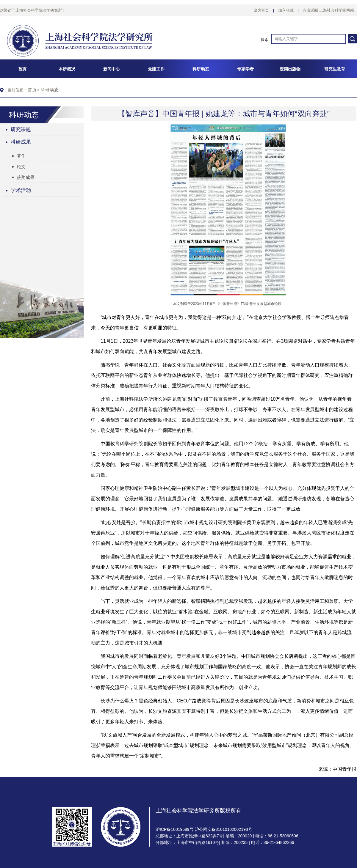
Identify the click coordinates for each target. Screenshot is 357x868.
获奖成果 (23, 177)
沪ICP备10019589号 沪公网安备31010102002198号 (204, 829)
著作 (19, 156)
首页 (32, 90)
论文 (19, 167)
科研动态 (50, 90)
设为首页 (261, 10)
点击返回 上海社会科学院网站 (328, 10)
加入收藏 (286, 10)
